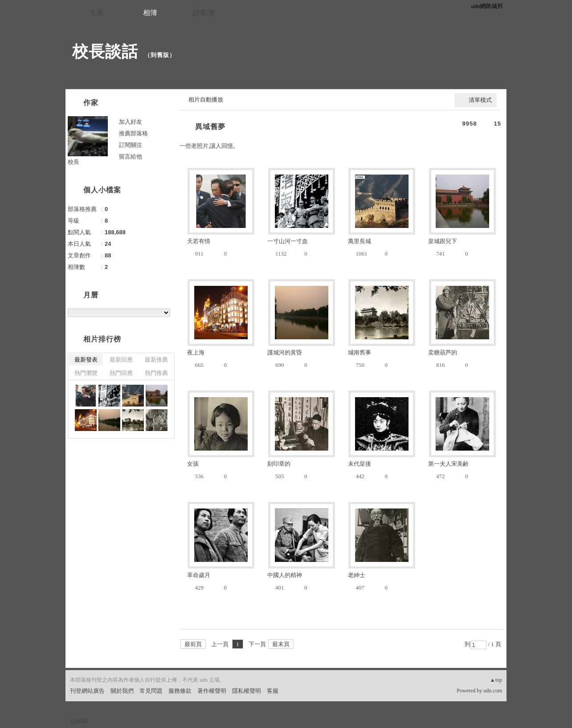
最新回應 (121, 360)
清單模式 (480, 100)
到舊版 (160, 55)
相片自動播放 (206, 100)
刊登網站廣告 (87, 691)
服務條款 (180, 691)
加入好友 (131, 122)
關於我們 (122, 691)
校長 (74, 162)
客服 (273, 691)
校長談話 (105, 51)
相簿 (150, 13)
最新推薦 (156, 360)
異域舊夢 (210, 127)
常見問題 (151, 691)
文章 (97, 13)
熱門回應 (121, 373)
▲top (496, 680)
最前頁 (193, 644)
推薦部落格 (133, 133)
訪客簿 (204, 13)
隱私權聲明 (247, 691)
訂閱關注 (131, 145)
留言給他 (131, 157)
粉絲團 (79, 721)
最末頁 (281, 644)
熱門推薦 (156, 373)
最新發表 (86, 360)
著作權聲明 (212, 691)
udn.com (493, 691)
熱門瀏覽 (86, 373)
